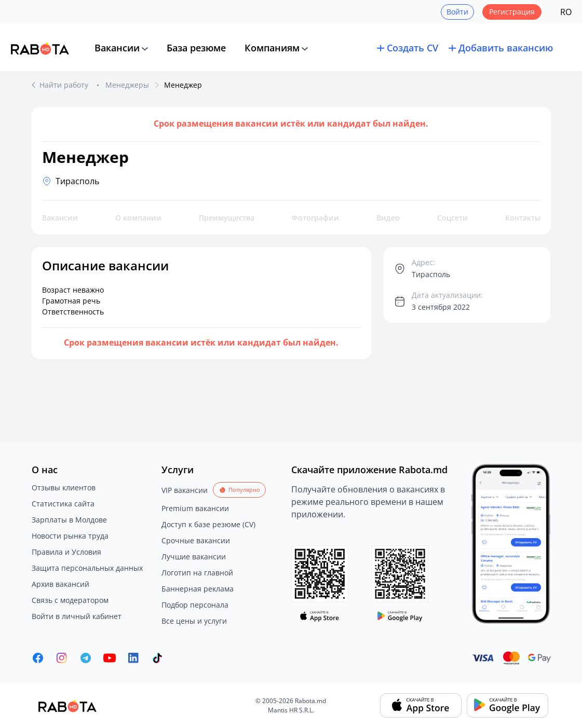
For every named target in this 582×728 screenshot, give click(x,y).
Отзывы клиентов (64, 487)
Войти (457, 12)
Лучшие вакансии (194, 557)
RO (566, 12)
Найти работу (65, 85)
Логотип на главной (197, 573)
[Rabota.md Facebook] (38, 658)
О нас (45, 470)
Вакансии (117, 48)
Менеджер (183, 85)
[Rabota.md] (40, 48)
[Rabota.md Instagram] (62, 658)
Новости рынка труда (70, 536)
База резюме (196, 48)
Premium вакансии (195, 508)
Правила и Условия (66, 552)
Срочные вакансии (196, 540)
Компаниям (272, 48)
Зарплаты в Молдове (69, 520)
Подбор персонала (195, 605)
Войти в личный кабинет (77, 616)
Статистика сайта (63, 504)
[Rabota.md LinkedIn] (133, 658)
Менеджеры (127, 85)
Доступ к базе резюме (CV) (208, 524)
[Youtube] (110, 658)
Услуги (178, 470)
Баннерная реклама (198, 589)
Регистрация (512, 12)
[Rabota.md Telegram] (86, 658)
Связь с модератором (70, 600)
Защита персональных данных (87, 568)
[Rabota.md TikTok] (157, 658)
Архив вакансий (60, 584)
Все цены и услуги (194, 621)
